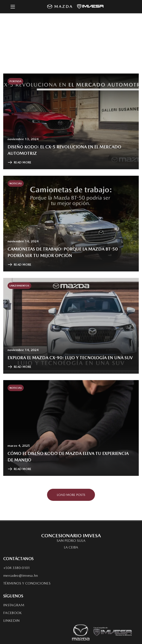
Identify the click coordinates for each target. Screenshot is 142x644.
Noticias (16, 183)
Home (51, 40)
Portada (15, 81)
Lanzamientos (19, 286)
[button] (71, 541)
